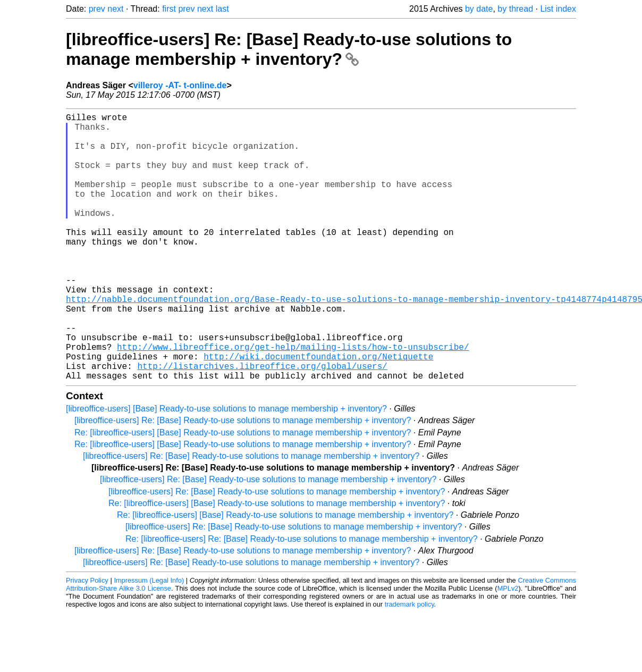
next (115, 9)
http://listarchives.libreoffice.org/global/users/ (262, 423)
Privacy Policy (87, 640)
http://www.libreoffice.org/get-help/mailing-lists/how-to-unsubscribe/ (293, 400)
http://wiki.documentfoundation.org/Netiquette (318, 411)
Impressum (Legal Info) (149, 640)
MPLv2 (508, 648)
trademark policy (409, 664)
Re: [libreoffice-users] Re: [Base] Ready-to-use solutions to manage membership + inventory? (302, 598)
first (169, 9)
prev (97, 9)
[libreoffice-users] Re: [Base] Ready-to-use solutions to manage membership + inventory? (289, 49)
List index (558, 9)
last (222, 9)
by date (479, 9)
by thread (515, 9)
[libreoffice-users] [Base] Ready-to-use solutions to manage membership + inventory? (226, 468)
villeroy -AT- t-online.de (180, 85)
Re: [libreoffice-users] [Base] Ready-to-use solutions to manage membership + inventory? (243, 492)
